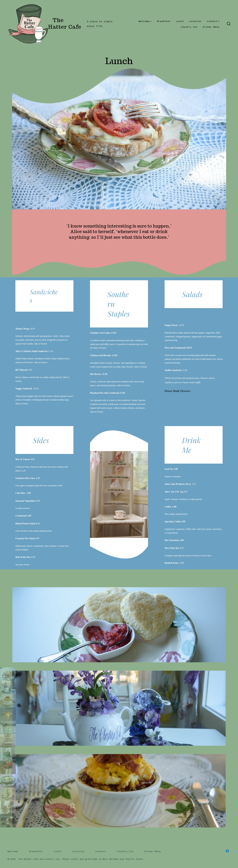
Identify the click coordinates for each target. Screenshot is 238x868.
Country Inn (189, 27)
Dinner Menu (211, 27)
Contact (213, 21)
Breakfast (164, 21)
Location (195, 21)
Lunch (180, 21)
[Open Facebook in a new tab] (227, 851)
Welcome (145, 21)
